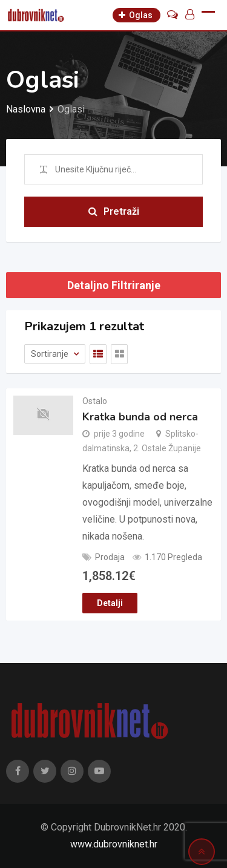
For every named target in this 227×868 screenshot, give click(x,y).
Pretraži (114, 211)
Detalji (110, 603)
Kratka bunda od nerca (140, 417)
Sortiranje (51, 354)
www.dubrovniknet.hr (114, 844)
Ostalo (95, 401)
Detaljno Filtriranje (114, 285)
